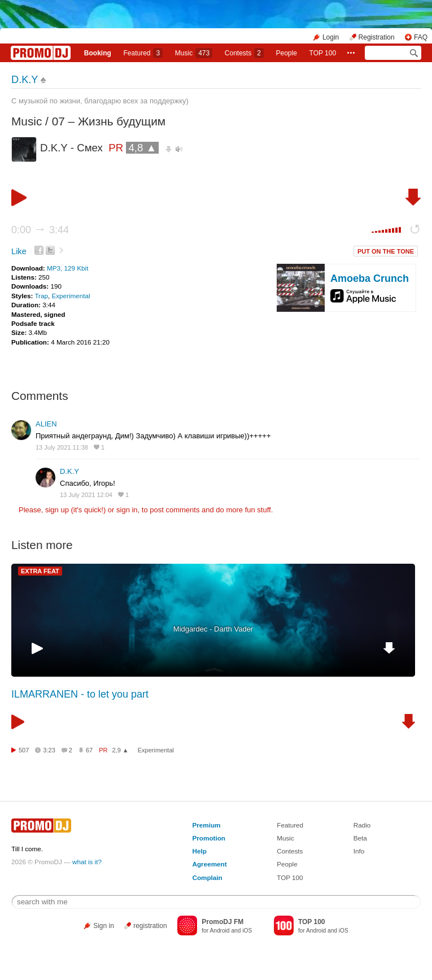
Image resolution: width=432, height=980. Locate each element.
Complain (208, 877)
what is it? (87, 862)
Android (219, 931)
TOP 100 (323, 53)
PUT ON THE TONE (386, 251)
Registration (377, 37)
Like (19, 251)
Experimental (71, 296)
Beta (360, 838)
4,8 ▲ (142, 148)
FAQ (421, 37)
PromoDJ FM (222, 922)
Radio (362, 825)
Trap (41, 296)
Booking (98, 53)
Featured (143, 53)
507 (24, 750)
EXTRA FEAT (40, 571)
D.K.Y (25, 80)
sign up (57, 510)
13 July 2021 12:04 (86, 495)
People (287, 53)
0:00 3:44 (40, 230)
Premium (207, 825)
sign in (127, 510)
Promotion (209, 838)
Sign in (104, 926)
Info (359, 851)
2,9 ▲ (121, 750)
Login (331, 37)
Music (194, 53)
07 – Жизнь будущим (109, 121)
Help (200, 851)
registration (150, 926)
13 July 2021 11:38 (62, 447)
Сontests (244, 53)
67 (89, 750)
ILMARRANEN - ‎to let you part (80, 694)
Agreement (210, 864)
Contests (290, 851)
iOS (247, 931)
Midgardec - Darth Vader (213, 629)
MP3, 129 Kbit (67, 268)
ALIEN (46, 424)
